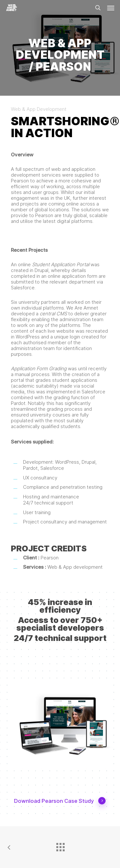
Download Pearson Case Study (60, 801)
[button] (111, 8)
